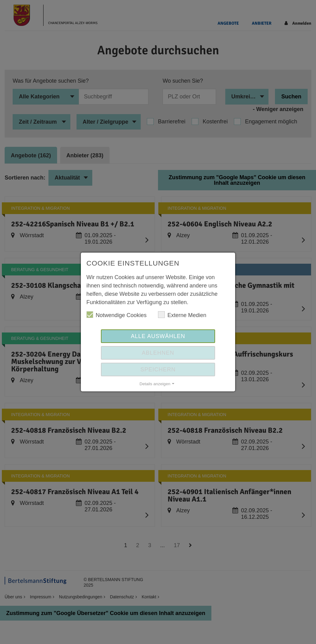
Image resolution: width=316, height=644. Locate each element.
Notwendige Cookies (116, 315)
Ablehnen (158, 353)
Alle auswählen (158, 336)
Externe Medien (182, 315)
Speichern (158, 369)
